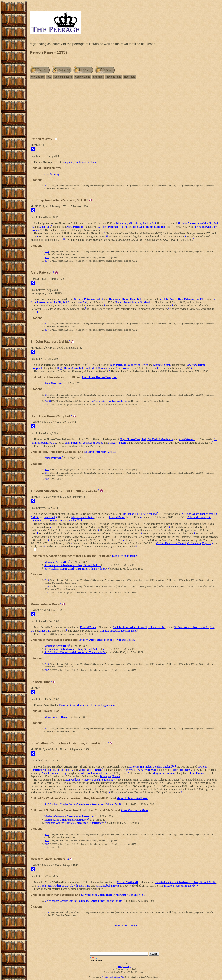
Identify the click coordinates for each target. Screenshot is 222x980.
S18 (47, 586)
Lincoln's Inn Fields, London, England (151, 766)
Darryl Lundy (124, 966)
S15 (47, 186)
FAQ (49, 77)
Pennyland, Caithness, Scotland (79, 162)
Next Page (130, 77)
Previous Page (113, 77)
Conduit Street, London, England (118, 631)
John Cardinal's (108, 977)
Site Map (98, 77)
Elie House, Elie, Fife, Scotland (139, 514)
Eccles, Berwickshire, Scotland (133, 302)
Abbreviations (83, 77)
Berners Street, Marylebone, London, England (85, 705)
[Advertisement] (124, 110)
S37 (47, 261)
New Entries (37, 77)
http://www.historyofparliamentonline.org (109, 401)
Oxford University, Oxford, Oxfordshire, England (184, 543)
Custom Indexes (63, 77)
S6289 (48, 401)
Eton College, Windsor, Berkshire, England (89, 780)
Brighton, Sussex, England (179, 886)
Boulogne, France (110, 776)
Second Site (119, 977)
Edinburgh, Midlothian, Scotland (134, 223)
